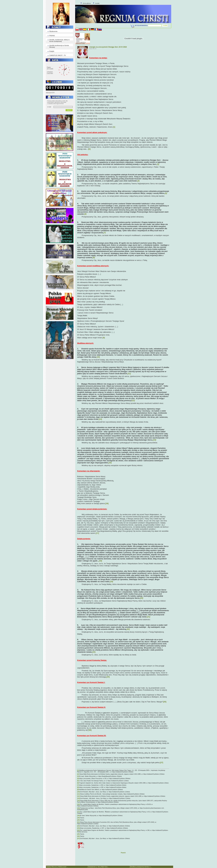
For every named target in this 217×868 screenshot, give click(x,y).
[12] (78, 796)
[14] (78, 801)
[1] (114, 127)
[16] (107, 503)
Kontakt (97, 3)
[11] (78, 794)
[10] (98, 357)
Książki (52, 51)
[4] (78, 779)
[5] (78, 781)
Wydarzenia (53, 31)
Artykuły (52, 36)
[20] (78, 820)
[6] (78, 783)
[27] (161, 763)
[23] (94, 652)
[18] (78, 816)
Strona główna (87, 3)
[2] (90, 149)
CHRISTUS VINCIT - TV (58, 55)
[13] (100, 419)
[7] (78, 785)
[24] (108, 677)
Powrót (123, 853)
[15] (78, 804)
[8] (78, 787)
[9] (104, 338)
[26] (90, 730)
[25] (165, 702)
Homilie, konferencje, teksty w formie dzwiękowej (59, 40)
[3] (78, 776)
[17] (97, 533)
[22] (78, 826)
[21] (78, 822)
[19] (78, 818)
